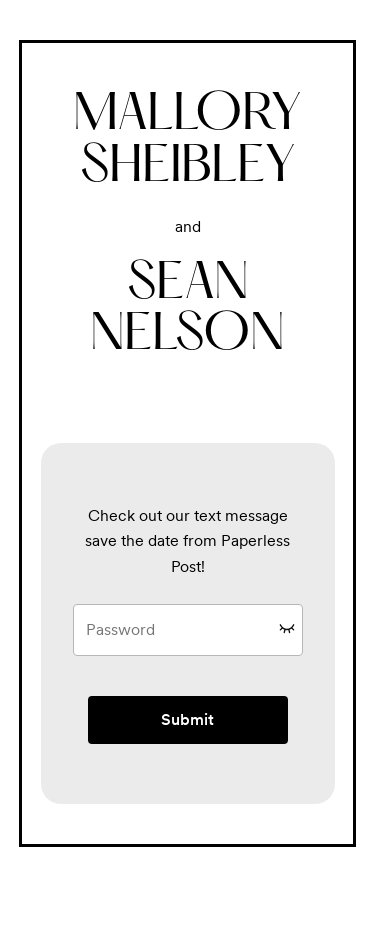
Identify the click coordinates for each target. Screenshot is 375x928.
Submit (187, 719)
